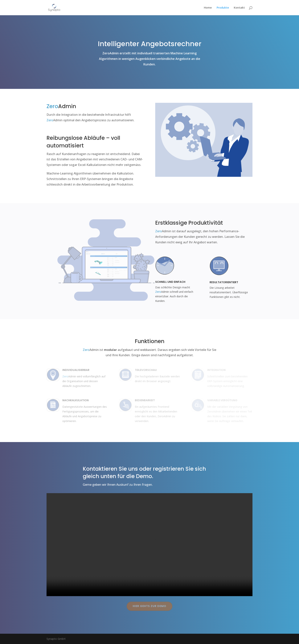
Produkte (223, 8)
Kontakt (239, 8)
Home (208, 8)
